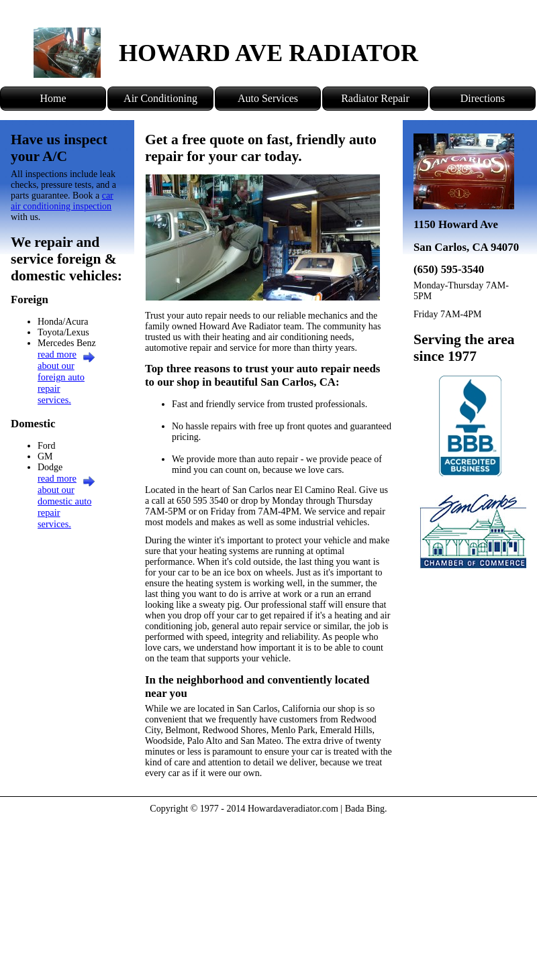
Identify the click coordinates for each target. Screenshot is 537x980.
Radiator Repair (375, 98)
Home (53, 98)
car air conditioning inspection (62, 201)
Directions (483, 98)
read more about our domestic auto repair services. (64, 501)
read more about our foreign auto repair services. (61, 377)
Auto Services (268, 98)
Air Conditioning (160, 98)
